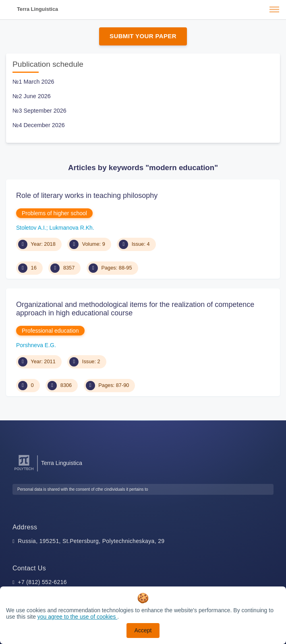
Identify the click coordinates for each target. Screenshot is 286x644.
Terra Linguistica (37, 9)
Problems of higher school (54, 213)
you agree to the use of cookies (77, 617)
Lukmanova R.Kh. (72, 228)
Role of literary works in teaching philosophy (87, 195)
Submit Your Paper (143, 36)
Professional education (50, 331)
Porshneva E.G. (36, 345)
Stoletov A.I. (31, 228)
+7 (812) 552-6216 (42, 582)
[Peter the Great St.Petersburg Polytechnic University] (24, 470)
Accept (143, 630)
